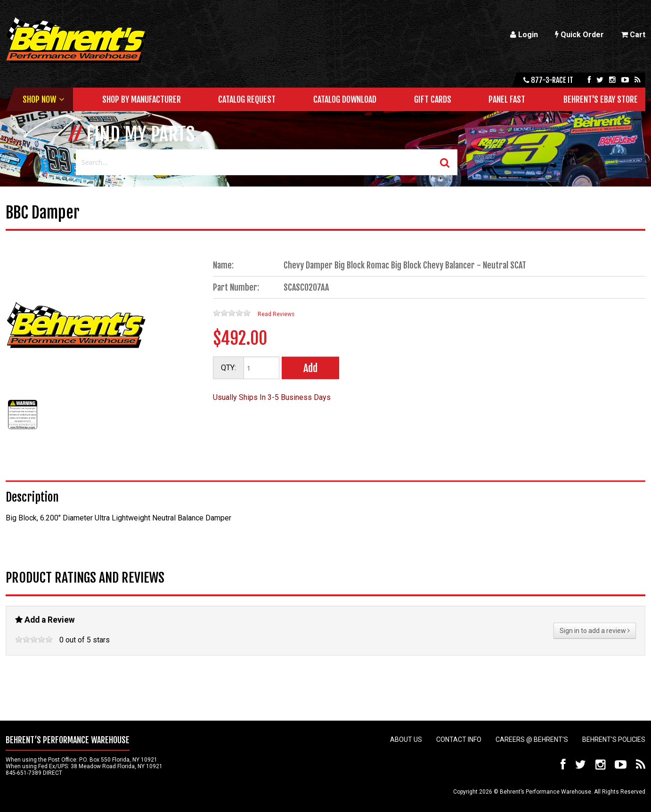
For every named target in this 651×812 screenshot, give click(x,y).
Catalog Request (247, 99)
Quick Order (579, 35)
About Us (406, 739)
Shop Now (39, 99)
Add (310, 368)
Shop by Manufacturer (142, 99)
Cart (633, 35)
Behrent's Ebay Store (601, 99)
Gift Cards (433, 99)
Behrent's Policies (614, 739)
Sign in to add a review (595, 631)
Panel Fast (507, 99)
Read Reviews (276, 314)
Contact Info (459, 739)
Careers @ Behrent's (532, 739)
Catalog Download (345, 99)
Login (524, 35)
